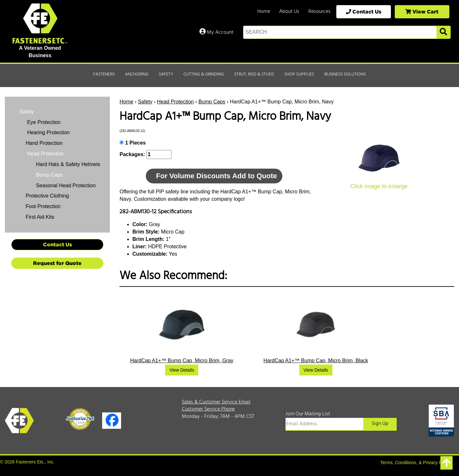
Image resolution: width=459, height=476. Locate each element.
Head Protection (176, 102)
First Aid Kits (40, 217)
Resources (319, 12)
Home (264, 12)
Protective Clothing (47, 196)
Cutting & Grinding (204, 74)
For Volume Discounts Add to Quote (216, 176)
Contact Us (364, 12)
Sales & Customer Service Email (216, 402)
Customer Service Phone (208, 409)
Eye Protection (43, 122)
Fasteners (104, 74)
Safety (166, 74)
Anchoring (137, 74)
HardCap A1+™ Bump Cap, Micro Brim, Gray (182, 361)
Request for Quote (57, 263)
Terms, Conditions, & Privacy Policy (416, 463)
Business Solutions (345, 74)
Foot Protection (43, 206)
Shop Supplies (299, 74)
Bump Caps (212, 102)
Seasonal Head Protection (66, 185)
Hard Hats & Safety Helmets (68, 164)
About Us (289, 12)
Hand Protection (44, 143)
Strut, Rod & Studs (254, 74)
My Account (216, 32)
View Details (182, 370)
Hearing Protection (48, 132)
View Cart (422, 12)
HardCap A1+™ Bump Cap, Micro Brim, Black (316, 361)
